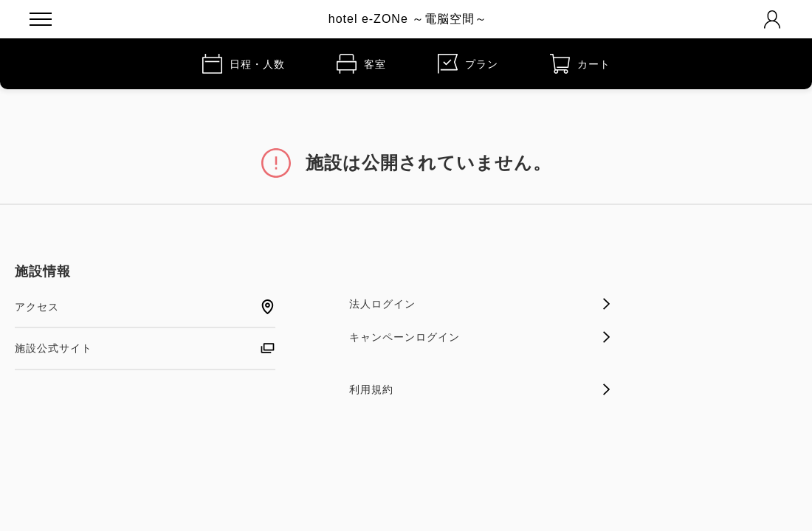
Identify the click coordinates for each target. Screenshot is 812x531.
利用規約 (479, 389)
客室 (361, 64)
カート (580, 64)
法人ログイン (479, 304)
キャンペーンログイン (479, 337)
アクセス (145, 307)
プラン (468, 64)
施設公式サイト (145, 348)
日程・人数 (244, 64)
